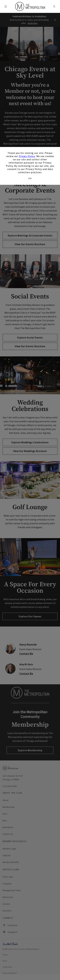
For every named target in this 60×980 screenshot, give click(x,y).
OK (30, 178)
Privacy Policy (27, 156)
